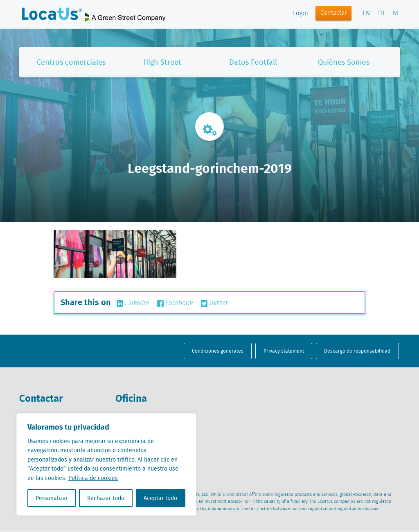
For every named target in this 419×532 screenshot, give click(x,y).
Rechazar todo (106, 498)
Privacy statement (284, 351)
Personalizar (52, 498)
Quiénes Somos (344, 62)
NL (396, 14)
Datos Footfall (253, 62)
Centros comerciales (71, 62)
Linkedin (133, 303)
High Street (162, 62)
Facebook (175, 303)
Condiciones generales (218, 351)
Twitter (214, 303)
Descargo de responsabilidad (357, 351)
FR (381, 14)
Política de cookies (93, 478)
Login (301, 14)
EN (366, 14)
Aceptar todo (160, 498)
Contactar (334, 13)
